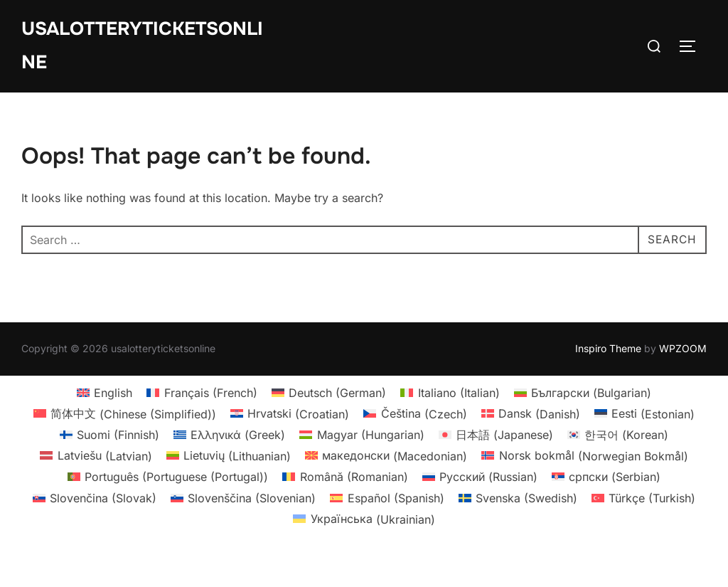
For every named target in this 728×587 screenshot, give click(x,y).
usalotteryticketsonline (142, 46)
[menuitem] (105, 424)
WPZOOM (683, 380)
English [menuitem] (113, 423)
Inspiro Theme (608, 380)
